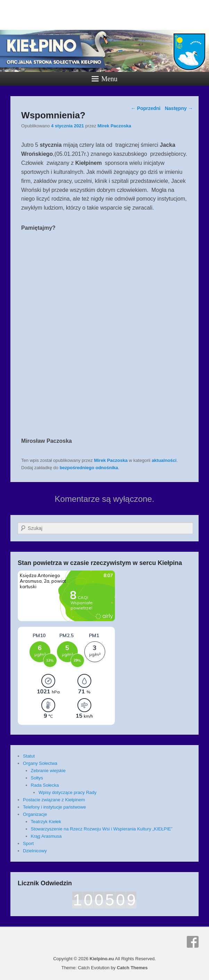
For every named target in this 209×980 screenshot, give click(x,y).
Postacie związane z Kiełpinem (54, 800)
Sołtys (37, 778)
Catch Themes (132, 968)
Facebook (193, 942)
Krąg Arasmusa (46, 836)
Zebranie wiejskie (48, 771)
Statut (29, 756)
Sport (28, 843)
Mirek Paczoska (114, 126)
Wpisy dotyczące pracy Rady (68, 792)
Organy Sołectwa (40, 763)
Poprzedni (146, 108)
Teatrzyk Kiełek (46, 822)
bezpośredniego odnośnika (89, 468)
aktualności (164, 460)
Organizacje (35, 814)
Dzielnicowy (35, 851)
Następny (179, 108)
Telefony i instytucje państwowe (54, 807)
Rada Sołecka (45, 785)
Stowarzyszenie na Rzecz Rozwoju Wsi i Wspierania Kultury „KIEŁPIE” (102, 829)
